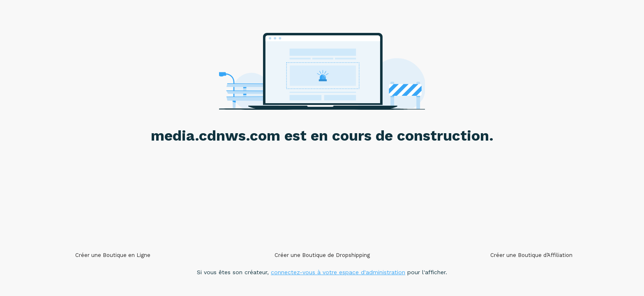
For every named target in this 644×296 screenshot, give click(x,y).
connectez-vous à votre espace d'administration (338, 272)
